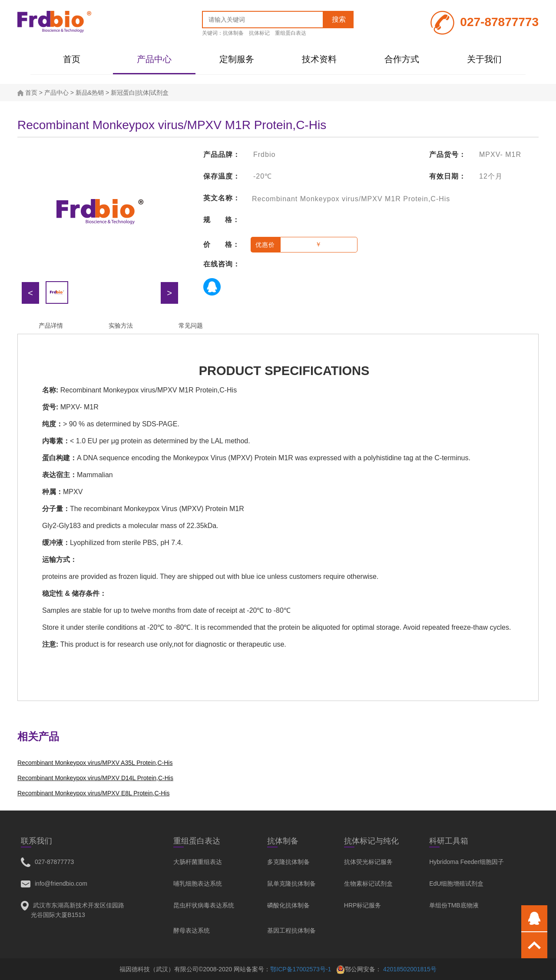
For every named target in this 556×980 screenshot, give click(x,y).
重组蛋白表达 (291, 33)
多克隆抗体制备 (288, 862)
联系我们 (36, 841)
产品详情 (51, 326)
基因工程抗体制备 (291, 930)
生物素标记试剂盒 (368, 884)
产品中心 (154, 59)
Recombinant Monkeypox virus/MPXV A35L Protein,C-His (95, 763)
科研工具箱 (449, 841)
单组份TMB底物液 (454, 905)
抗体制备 (233, 33)
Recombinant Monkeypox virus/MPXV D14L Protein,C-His (95, 778)
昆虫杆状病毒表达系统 (204, 905)
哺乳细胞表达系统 (198, 884)
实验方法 (121, 326)
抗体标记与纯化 (371, 841)
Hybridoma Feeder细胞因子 (467, 862)
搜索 (339, 19)
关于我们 (484, 59)
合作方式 (402, 59)
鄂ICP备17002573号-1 (301, 969)
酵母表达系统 (192, 930)
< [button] (30, 293)
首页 (72, 59)
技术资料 (319, 59)
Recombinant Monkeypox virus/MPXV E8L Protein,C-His (93, 793)
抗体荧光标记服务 (368, 862)
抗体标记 (259, 33)
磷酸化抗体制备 (288, 905)
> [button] (169, 293)
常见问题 (191, 326)
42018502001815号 (409, 969)
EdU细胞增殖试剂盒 (456, 884)
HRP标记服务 (363, 905)
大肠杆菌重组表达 (198, 862)
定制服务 (237, 59)
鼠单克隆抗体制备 (291, 884)
